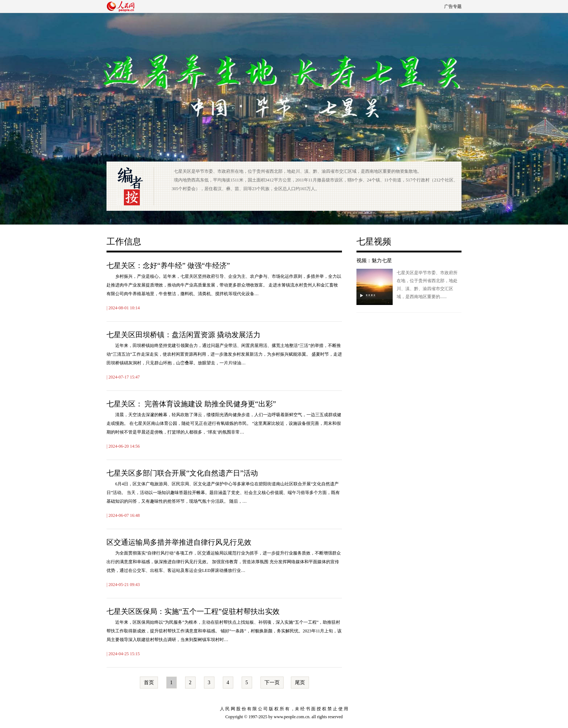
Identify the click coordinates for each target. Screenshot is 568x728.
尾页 (300, 683)
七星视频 (374, 242)
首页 (149, 683)
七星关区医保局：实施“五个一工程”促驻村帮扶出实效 (193, 611)
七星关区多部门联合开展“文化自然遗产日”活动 (182, 473)
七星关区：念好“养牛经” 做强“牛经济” (168, 265)
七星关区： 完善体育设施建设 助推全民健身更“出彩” (191, 404)
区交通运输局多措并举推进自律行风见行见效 (179, 542)
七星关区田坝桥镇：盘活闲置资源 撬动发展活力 (183, 335)
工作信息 (124, 242)
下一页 (272, 683)
